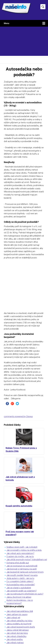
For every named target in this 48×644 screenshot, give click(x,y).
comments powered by (18, 416)
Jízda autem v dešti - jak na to (20, 578)
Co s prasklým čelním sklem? (20, 581)
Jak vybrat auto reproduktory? (20, 553)
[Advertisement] (24, 42)
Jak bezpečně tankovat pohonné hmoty (25, 572)
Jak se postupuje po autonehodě (22, 566)
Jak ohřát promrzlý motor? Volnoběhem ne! (27, 559)
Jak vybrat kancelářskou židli (20, 611)
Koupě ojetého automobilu (19, 506)
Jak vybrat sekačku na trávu (19, 621)
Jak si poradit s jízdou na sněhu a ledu (24, 550)
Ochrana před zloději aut (18, 563)
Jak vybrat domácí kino (17, 633)
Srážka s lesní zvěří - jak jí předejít (22, 547)
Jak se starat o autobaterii (19, 588)
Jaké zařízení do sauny (17, 614)
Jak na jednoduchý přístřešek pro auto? (25, 594)
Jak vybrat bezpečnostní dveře (21, 627)
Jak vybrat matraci (15, 642)
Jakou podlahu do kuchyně (19, 624)
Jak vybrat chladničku (16, 636)
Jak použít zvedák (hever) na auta (22, 575)
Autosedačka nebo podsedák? (21, 585)
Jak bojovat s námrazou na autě (22, 569)
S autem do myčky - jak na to (20, 556)
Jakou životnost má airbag (19, 597)
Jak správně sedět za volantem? (22, 591)
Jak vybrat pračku (15, 639)
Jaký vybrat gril (13, 617)
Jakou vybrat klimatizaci (18, 630)
